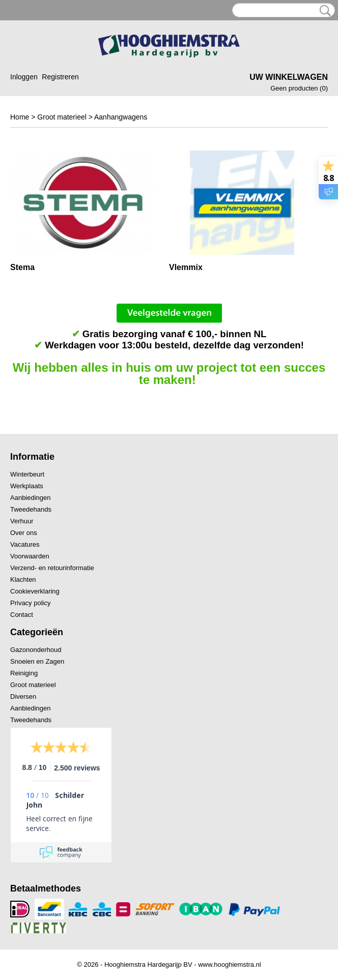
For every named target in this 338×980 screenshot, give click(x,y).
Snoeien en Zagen (37, 661)
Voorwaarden (30, 556)
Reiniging (24, 673)
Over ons (24, 533)
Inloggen (24, 77)
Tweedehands (31, 509)
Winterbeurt (27, 474)
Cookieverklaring (35, 591)
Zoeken (323, 11)
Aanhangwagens (121, 117)
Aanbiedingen (31, 498)
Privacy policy (30, 603)
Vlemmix (186, 267)
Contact (22, 615)
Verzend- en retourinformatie (52, 568)
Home (20, 117)
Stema (22, 267)
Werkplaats (27, 486)
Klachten (23, 580)
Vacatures (25, 544)
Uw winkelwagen (289, 77)
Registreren (60, 77)
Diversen (23, 696)
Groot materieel (62, 117)
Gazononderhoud (36, 650)
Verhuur (22, 521)
